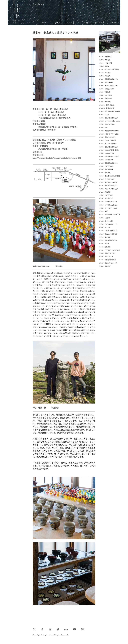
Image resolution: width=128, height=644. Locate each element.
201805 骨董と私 (105, 92)
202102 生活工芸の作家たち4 (108, 163)
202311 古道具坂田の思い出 (108, 240)
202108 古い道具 (105, 173)
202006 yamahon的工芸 (106, 153)
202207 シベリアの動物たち (108, 205)
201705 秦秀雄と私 (105, 57)
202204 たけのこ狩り (106, 195)
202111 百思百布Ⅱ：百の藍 (108, 182)
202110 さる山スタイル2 (107, 179)
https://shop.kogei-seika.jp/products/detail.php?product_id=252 (57, 158)
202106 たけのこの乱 (106, 166)
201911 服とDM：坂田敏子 (108, 144)
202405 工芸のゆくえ (106, 257)
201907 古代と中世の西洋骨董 (109, 131)
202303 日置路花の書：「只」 (109, 224)
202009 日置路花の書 (106, 160)
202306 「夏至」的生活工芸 (108, 231)
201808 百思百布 (105, 102)
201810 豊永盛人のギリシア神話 (109, 111)
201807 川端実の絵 (105, 99)
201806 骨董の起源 (105, 95)
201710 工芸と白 (105, 73)
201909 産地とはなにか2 (107, 137)
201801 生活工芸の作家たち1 (108, 79)
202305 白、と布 (105, 228)
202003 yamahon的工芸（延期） (109, 150)
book (45, 22)
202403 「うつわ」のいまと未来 (109, 250)
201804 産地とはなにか (107, 89)
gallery (58, 22)
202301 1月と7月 (105, 218)
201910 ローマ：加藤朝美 (107, 141)
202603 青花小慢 (105, 266)
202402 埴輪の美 (105, 247)
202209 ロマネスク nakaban (108, 208)
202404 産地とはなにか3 (107, 253)
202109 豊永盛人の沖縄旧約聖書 (109, 176)
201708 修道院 (104, 66)
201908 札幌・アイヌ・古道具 (109, 134)
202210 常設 (103, 211)
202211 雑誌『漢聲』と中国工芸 (109, 215)
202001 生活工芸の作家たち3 (108, 147)
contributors (100, 22)
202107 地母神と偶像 (106, 170)
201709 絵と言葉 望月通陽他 (109, 70)
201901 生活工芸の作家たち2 (108, 118)
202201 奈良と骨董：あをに (108, 186)
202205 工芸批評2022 (106, 199)
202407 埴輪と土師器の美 (107, 260)
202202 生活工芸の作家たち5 (108, 189)
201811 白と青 (104, 115)
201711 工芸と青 (105, 76)
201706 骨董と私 (105, 60)
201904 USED (103, 128)
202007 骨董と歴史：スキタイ (109, 157)
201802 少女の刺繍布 (106, 82)
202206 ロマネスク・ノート (108, 202)
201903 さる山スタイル (107, 124)
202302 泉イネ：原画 (106, 221)
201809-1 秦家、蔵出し (107, 105)
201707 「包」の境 (105, 63)
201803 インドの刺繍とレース (109, 86)
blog (86, 22)
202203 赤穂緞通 (105, 192)
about (113, 22)
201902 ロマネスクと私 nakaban (110, 121)
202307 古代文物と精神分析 (108, 234)
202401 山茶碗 (104, 244)
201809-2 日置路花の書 (107, 108)
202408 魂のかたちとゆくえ (108, 263)
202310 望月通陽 (105, 237)
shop (72, 22)
